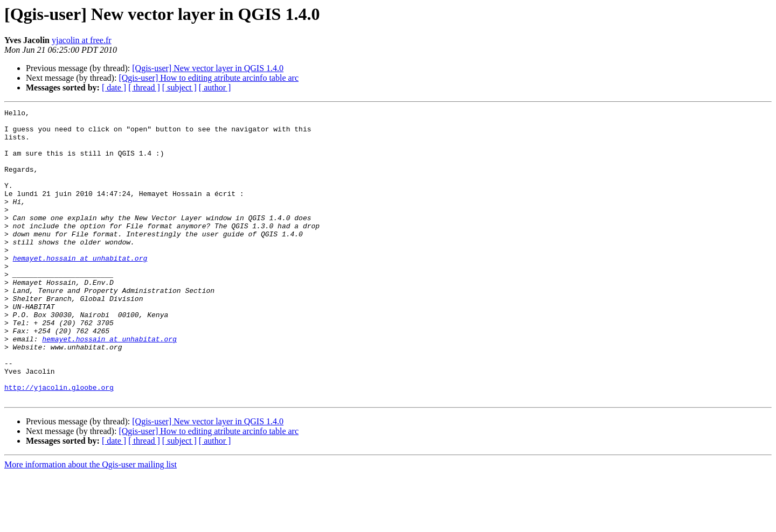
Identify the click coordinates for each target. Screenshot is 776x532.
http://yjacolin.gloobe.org (59, 444)
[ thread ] (144, 87)
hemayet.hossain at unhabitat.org (80, 289)
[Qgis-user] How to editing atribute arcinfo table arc (209, 78)
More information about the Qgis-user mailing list (91, 523)
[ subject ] (179, 87)
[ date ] (114, 87)
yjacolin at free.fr (82, 40)
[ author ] (215, 87)
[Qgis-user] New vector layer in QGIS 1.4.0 (208, 68)
